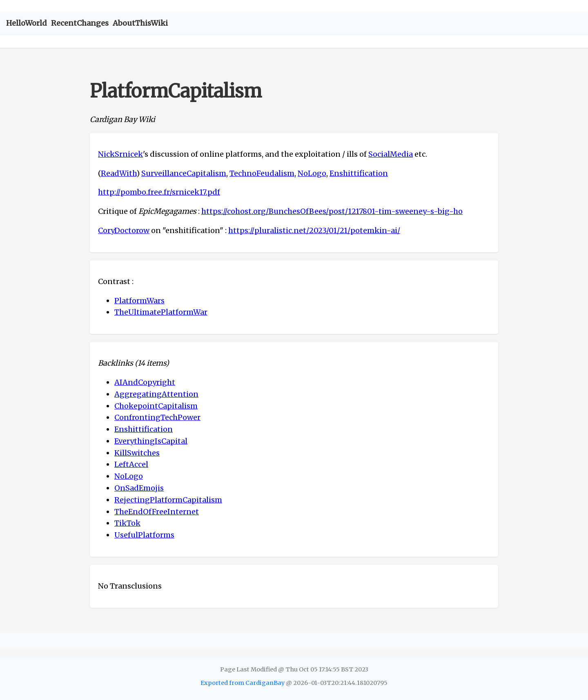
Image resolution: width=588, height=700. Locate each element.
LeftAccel (131, 464)
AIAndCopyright (145, 382)
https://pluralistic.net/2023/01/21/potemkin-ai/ (314, 230)
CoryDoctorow (124, 230)
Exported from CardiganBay (243, 683)
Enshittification (359, 173)
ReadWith (119, 173)
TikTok (127, 523)
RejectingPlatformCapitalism (168, 500)
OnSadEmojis (139, 488)
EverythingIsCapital (151, 441)
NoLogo (312, 173)
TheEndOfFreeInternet (157, 512)
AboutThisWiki (140, 23)
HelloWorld (27, 23)
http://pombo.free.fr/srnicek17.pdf (159, 192)
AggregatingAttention (156, 394)
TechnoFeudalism (262, 173)
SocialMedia (391, 154)
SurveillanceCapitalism (184, 173)
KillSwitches (137, 453)
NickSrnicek (120, 154)
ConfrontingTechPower (157, 417)
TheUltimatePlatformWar (161, 312)
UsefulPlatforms (144, 535)
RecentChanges (80, 23)
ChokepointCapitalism (156, 406)
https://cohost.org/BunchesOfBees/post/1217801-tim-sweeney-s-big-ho (332, 211)
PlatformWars (139, 301)
